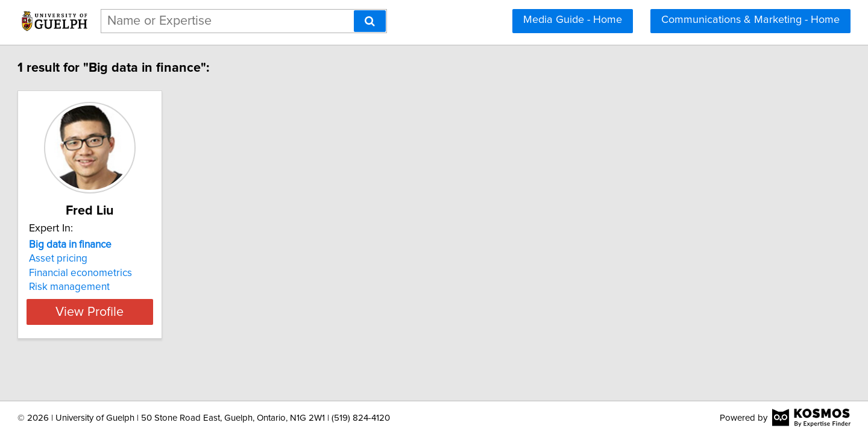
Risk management (124, 287)
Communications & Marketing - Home (750, 20)
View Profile (160, 312)
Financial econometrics (135, 273)
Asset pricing (113, 259)
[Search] (370, 21)
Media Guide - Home (573, 20)
